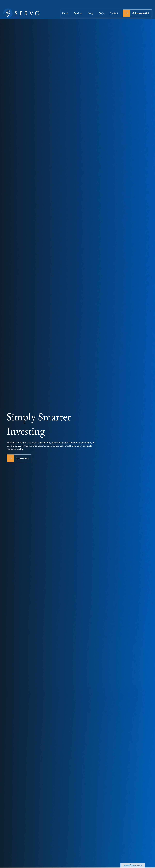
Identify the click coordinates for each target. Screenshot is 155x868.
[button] (65, 6)
